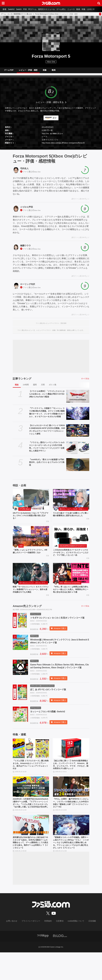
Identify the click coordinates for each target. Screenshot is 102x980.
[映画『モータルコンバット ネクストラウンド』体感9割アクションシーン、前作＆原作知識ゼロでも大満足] (31, 577)
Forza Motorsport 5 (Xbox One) (47, 14)
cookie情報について (73, 949)
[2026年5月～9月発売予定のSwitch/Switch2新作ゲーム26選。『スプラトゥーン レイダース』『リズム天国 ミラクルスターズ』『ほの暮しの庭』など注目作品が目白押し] (31, 805)
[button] (51, 149)
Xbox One (51, 62)
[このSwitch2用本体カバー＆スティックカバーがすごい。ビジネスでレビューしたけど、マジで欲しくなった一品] (71, 539)
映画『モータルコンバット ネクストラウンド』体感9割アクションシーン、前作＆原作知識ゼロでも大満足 (30, 594)
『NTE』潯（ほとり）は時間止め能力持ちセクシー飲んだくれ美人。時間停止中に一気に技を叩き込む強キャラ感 (71, 594)
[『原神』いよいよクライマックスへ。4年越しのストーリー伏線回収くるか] (31, 539)
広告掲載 (88, 949)
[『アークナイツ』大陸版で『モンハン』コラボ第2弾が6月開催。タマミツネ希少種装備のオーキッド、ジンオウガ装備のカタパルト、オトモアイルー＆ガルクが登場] (78, 415)
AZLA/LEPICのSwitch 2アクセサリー (73, 549)
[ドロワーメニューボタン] (3, 3)
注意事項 (59, 949)
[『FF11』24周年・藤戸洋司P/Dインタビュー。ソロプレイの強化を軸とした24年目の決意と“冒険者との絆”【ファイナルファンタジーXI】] (71, 805)
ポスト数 (53, 387)
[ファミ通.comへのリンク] (51, 3)
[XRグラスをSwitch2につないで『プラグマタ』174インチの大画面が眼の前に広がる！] (31, 501)
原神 (21, 549)
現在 (17, 387)
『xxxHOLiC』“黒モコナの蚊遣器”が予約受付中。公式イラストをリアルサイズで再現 (47, 464)
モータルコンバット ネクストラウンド (34, 587)
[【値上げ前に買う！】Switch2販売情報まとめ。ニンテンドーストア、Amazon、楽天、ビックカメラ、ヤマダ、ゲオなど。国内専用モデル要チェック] (71, 763)
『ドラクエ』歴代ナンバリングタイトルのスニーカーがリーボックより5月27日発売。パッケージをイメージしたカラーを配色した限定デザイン (47, 449)
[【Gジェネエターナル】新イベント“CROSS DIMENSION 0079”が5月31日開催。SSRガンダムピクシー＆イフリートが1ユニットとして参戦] (78, 433)
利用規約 (48, 949)
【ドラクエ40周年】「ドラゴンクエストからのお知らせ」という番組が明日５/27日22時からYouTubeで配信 (47, 396)
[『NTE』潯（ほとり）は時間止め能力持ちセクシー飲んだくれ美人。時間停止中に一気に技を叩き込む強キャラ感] (71, 577)
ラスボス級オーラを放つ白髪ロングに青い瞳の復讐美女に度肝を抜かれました (71, 518)
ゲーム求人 (68, 9)
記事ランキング (22, 381)
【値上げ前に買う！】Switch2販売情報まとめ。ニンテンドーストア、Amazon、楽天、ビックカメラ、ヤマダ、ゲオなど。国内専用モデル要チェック (71, 781)
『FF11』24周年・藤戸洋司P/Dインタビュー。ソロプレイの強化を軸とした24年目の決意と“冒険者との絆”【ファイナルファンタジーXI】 (71, 822)
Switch (21, 9)
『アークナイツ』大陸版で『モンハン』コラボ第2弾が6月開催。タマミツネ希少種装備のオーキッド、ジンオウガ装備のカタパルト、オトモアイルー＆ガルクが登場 (47, 414)
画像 (45, 71)
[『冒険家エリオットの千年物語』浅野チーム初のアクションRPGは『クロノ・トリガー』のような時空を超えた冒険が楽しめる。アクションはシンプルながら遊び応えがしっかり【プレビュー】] (71, 848)
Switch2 (13, 9)
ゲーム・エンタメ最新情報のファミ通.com (16, 14)
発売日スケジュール (52, 9)
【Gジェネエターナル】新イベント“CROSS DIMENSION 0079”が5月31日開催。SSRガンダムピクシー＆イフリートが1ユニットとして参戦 (47, 432)
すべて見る (85, 381)
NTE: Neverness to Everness (70, 587)
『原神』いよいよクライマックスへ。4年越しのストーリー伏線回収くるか (31, 555)
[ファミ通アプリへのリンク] (43, 963)
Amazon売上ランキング (27, 611)
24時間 (26, 387)
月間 (43, 387)
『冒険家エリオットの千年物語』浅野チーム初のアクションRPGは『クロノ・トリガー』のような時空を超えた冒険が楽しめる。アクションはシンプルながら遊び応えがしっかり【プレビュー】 (71, 868)
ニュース (79, 9)
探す (55, 120)
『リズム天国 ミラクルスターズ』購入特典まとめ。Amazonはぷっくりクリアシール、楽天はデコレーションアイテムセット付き (31, 780)
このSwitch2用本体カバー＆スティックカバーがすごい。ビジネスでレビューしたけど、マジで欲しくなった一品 (71, 556)
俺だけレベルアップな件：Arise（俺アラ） (74, 511)
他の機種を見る (56, 136)
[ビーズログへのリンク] (60, 963)
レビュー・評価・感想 (28, 71)
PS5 (29, 9)
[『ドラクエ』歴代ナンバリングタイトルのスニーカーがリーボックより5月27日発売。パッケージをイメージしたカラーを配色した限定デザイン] (78, 450)
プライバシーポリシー (33, 949)
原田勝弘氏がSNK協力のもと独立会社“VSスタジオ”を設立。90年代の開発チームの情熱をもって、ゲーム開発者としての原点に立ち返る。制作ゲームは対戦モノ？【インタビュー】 (31, 867)
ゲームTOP (9, 71)
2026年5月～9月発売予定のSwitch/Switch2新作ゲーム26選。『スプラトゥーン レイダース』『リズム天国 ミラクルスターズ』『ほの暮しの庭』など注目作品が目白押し (31, 824)
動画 (87, 9)
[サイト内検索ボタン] (99, 3)
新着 (5, 9)
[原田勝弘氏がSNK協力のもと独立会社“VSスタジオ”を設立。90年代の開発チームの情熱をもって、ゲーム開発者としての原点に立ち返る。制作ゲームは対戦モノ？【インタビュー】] (31, 848)
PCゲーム (37, 9)
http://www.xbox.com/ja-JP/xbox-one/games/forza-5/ (63, 145)
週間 (35, 387)
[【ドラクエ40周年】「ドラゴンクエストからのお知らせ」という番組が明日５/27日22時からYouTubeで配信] (78, 398)
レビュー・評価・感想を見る (50, 104)
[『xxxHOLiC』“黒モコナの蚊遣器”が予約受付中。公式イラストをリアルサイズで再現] (78, 467)
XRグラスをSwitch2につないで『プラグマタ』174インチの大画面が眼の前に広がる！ (30, 518)
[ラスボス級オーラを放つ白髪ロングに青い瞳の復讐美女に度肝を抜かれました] (71, 501)
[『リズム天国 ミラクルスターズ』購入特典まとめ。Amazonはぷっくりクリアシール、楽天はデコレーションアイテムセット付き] (31, 763)
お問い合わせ (16, 949)
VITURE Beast (25, 511)
